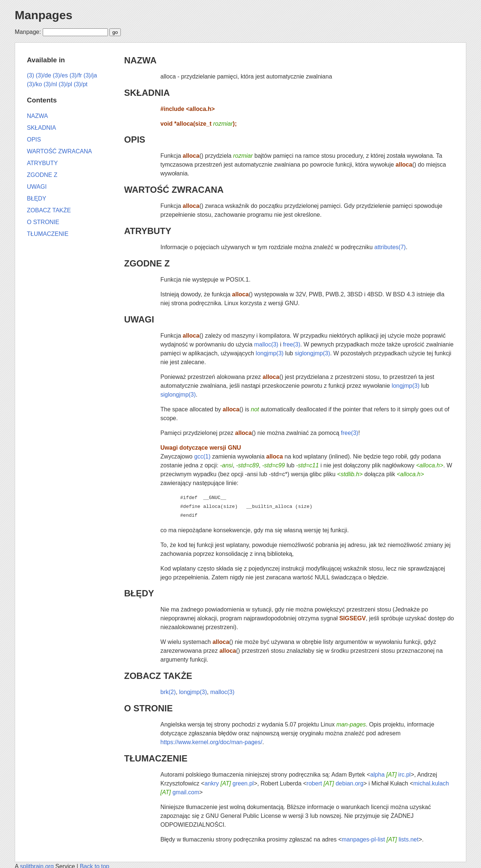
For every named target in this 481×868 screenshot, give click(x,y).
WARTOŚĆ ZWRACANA (174, 190)
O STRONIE (148, 708)
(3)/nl (50, 84)
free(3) (292, 344)
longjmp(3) (270, 353)
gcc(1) (202, 456)
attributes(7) (390, 247)
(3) (31, 75)
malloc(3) (266, 344)
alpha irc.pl (390, 775)
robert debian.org (335, 783)
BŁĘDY (139, 593)
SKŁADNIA (147, 93)
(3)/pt (80, 84)
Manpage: (28, 32)
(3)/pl (65, 84)
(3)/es (60, 75)
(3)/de (43, 75)
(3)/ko (34, 84)
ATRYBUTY (148, 231)
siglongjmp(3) (312, 353)
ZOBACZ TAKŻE (158, 676)
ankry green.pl (229, 783)
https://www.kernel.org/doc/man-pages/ (212, 742)
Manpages (43, 15)
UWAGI (139, 319)
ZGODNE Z (147, 263)
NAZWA (140, 60)
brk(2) (168, 692)
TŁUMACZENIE (156, 758)
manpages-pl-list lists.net (380, 839)
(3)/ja (90, 75)
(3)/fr (76, 75)
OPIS (135, 140)
